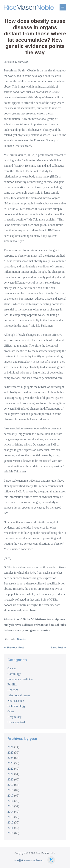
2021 (10, 774)
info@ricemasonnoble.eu (29, 860)
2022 (10, 769)
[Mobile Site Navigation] (63, 7)
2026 (10, 747)
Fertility (12, 684)
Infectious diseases (19, 695)
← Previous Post (14, 647)
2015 (10, 806)
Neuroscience (16, 701)
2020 (10, 779)
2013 (10, 817)
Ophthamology (16, 706)
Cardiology (14, 674)
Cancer (12, 668)
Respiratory (14, 717)
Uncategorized (16, 722)
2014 (10, 812)
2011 (10, 828)
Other (11, 711)
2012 (10, 822)
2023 (10, 763)
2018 (10, 790)
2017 (10, 796)
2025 (10, 753)
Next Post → (59, 647)
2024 (10, 758)
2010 (10, 833)
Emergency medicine (20, 679)
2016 (10, 801)
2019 (10, 785)
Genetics (22, 639)
